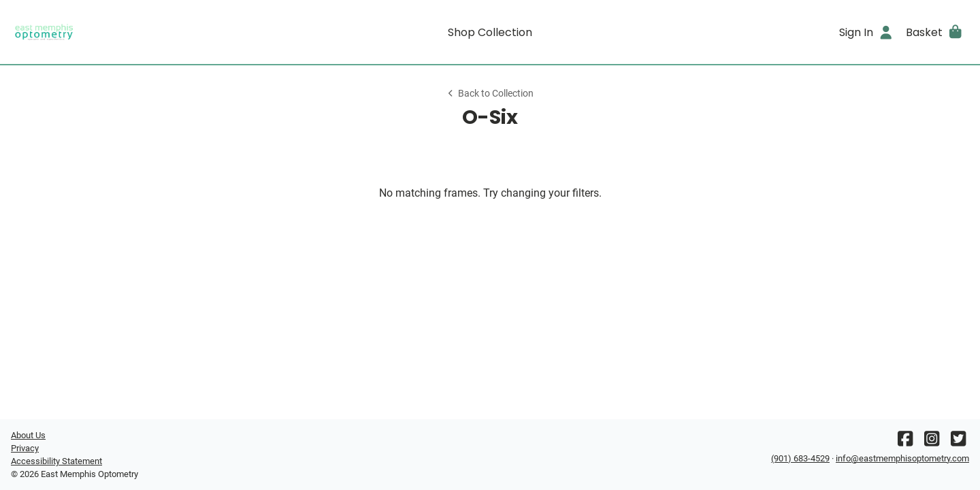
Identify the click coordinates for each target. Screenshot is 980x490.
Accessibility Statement (56, 461)
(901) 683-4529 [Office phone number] (800, 458)
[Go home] (131, 32)
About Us (28, 435)
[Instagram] (932, 442)
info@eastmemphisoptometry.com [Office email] (902, 458)
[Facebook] (905, 442)
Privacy (25, 448)
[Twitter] (958, 442)
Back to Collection (490, 94)
